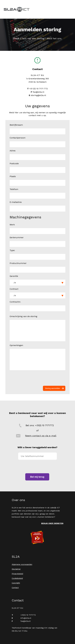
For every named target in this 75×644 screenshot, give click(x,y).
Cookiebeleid (17, 578)
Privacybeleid (17, 574)
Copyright (16, 583)
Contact (15, 588)
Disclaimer (16, 569)
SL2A (17, 9)
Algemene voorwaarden (22, 564)
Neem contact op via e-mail (41, 436)
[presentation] (38, 378)
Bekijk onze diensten (52, 523)
